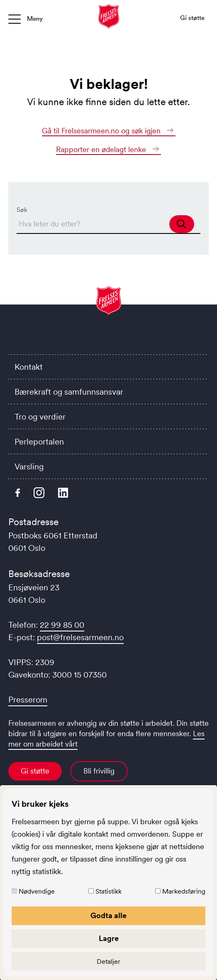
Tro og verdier (40, 417)
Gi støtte (35, 771)
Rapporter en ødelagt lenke (108, 150)
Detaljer (108, 961)
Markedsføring (184, 891)
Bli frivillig (99, 771)
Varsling (29, 467)
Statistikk (108, 891)
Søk (22, 210)
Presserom (28, 700)
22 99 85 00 (62, 625)
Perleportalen (39, 442)
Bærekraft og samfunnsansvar (69, 392)
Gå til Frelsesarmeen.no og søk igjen (109, 131)
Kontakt (29, 367)
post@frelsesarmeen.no (80, 637)
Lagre (109, 938)
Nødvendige (37, 891)
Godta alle (108, 916)
